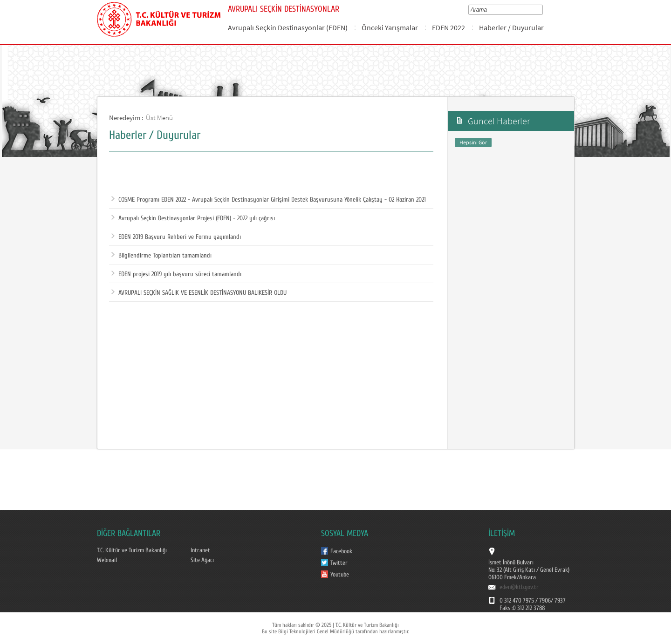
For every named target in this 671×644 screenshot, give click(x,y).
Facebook (341, 551)
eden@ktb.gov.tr (519, 587)
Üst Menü (159, 118)
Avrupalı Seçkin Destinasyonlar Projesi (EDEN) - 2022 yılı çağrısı (193, 218)
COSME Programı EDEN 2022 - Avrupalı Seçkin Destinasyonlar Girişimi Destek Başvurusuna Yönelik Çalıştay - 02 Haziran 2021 (269, 200)
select (542, 10)
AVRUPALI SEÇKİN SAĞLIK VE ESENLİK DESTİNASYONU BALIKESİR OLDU (199, 293)
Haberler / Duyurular (511, 27)
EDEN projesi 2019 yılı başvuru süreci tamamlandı (176, 274)
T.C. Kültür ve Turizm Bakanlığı (132, 550)
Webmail (107, 560)
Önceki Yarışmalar (390, 27)
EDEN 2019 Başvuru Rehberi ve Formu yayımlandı (176, 237)
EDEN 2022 (448, 27)
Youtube (340, 575)
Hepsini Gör (473, 142)
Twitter (339, 563)
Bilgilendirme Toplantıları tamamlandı (161, 256)
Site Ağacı (202, 560)
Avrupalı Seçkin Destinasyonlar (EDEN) (288, 27)
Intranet (200, 550)
